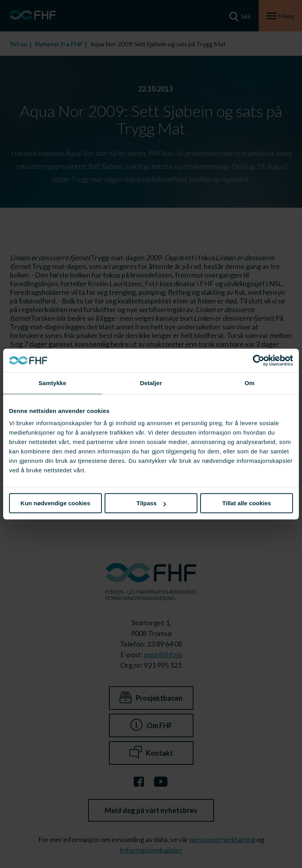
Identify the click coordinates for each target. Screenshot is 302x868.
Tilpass (151, 503)
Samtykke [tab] (52, 383)
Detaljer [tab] (151, 383)
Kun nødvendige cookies (55, 503)
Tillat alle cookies (247, 503)
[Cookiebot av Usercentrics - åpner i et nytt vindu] (259, 360)
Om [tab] (250, 383)
